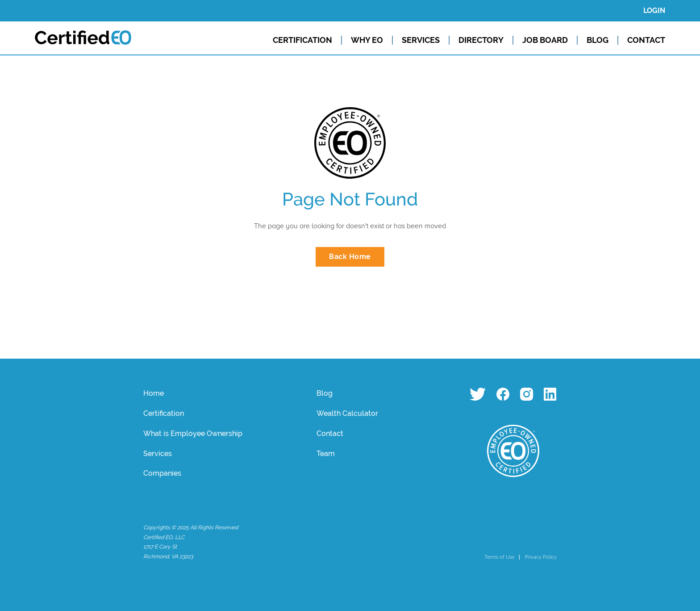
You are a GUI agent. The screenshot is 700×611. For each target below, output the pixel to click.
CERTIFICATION (302, 40)
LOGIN (654, 10)
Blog (325, 393)
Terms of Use (499, 557)
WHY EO (367, 40)
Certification (164, 413)
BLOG (598, 40)
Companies (162, 473)
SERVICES (421, 40)
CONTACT (646, 40)
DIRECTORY (481, 40)
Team (326, 454)
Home (154, 393)
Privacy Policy (541, 557)
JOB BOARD (545, 40)
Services (158, 454)
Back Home (350, 257)
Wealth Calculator (347, 413)
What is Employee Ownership (193, 433)
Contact (330, 433)
